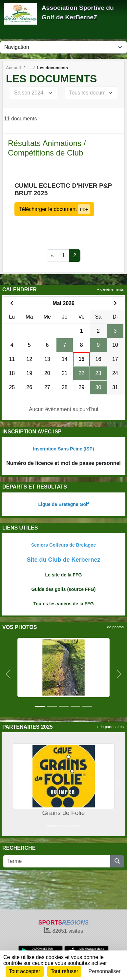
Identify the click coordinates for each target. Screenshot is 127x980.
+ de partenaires (110, 727)
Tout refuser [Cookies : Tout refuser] (64, 971)
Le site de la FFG (63, 575)
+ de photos (114, 627)
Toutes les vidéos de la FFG (63, 604)
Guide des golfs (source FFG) (63, 589)
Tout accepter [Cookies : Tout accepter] (25, 971)
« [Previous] (52, 255)
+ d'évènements (110, 289)
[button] (8, 674)
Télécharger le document (54, 209)
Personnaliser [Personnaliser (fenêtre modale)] (105, 971)
